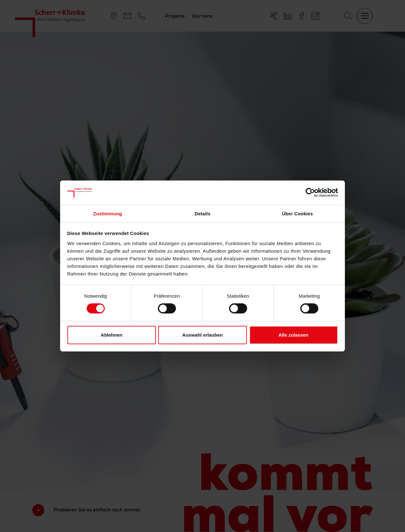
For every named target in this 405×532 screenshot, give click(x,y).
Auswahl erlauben (202, 335)
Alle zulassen (293, 335)
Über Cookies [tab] (297, 214)
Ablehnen (111, 335)
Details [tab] (202, 214)
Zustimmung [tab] (108, 214)
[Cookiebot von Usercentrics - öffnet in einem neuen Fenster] (310, 193)
